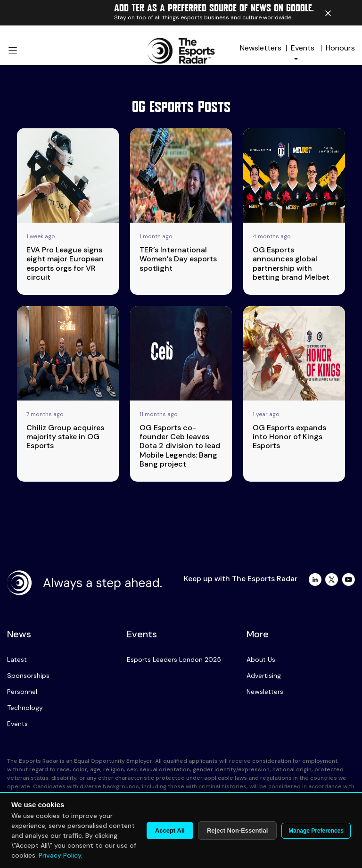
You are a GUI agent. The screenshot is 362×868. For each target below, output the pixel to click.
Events (17, 724)
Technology (25, 708)
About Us (261, 659)
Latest (17, 659)
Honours (340, 48)
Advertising (264, 676)
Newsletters (261, 48)
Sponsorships (28, 676)
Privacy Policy (60, 855)
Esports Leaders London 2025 (174, 659)
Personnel (22, 692)
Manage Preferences (316, 831)
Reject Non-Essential (237, 830)
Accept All (170, 830)
